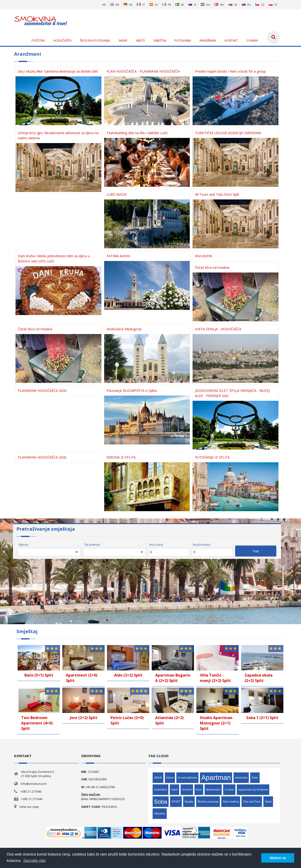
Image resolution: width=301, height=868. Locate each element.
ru (246, 5)
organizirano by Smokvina (253, 790)
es (154, 5)
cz (260, 5)
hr (104, 5)
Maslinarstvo (213, 790)
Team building (231, 802)
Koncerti (187, 790)
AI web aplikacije (187, 778)
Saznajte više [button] (34, 861)
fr (167, 5)
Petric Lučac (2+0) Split (127, 720)
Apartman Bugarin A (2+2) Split (173, 678)
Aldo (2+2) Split (128, 675)
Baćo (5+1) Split (39, 675)
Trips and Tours (252, 802)
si (192, 5)
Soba (161, 802)
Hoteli (174, 790)
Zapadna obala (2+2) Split (259, 678)
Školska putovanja (208, 802)
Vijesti (268, 802)
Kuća (199, 790)
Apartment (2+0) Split (82, 678)
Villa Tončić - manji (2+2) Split (215, 678)
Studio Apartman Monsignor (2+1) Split (216, 723)
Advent (170, 778)
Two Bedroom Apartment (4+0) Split (37, 723)
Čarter (255, 778)
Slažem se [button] (278, 858)
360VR (158, 778)
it (141, 5)
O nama (229, 790)
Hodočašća (160, 790)
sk (233, 5)
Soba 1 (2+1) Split (262, 718)
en (115, 5)
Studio (189, 802)
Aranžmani (241, 778)
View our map (29, 807)
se (180, 5)
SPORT (176, 802)
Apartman (216, 778)
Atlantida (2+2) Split (169, 720)
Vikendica (160, 814)
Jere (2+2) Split (84, 718)
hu (205, 5)
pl (273, 5)
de (128, 5)
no (219, 5)
